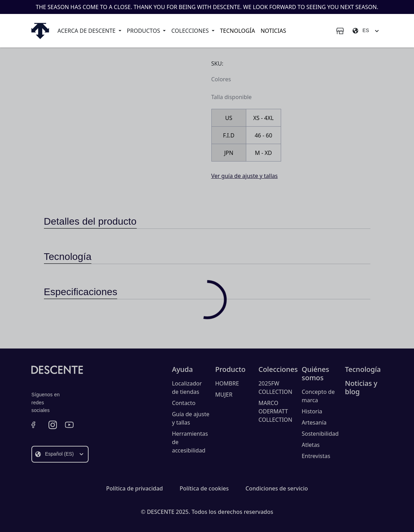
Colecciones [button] (191, 31)
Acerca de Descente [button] (87, 31)
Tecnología (238, 31)
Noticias (273, 31)
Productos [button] (144, 31)
